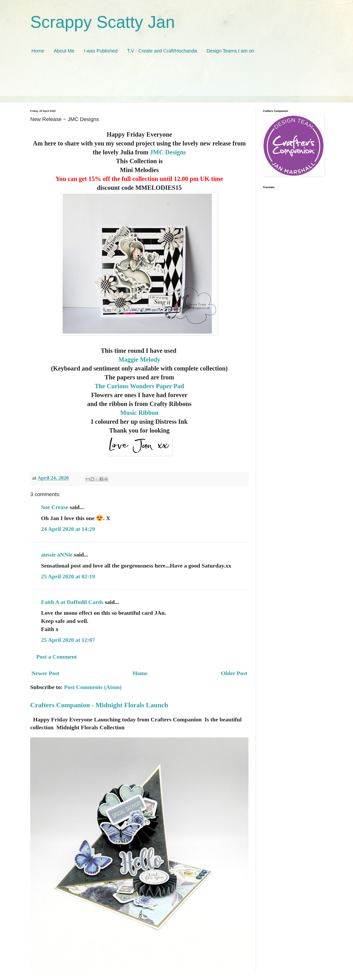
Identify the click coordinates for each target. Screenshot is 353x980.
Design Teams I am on (230, 51)
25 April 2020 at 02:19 (68, 576)
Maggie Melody (139, 360)
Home (38, 51)
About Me (64, 51)
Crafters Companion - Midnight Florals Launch (99, 705)
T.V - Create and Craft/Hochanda (162, 51)
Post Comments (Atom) (93, 687)
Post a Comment (56, 657)
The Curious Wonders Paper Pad (139, 386)
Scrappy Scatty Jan (103, 22)
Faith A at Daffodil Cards (72, 602)
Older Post (234, 673)
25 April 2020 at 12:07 (68, 640)
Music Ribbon (139, 413)
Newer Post (45, 673)
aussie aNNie (57, 555)
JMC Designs (168, 152)
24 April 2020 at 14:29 (68, 529)
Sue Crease (55, 507)
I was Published (101, 51)
